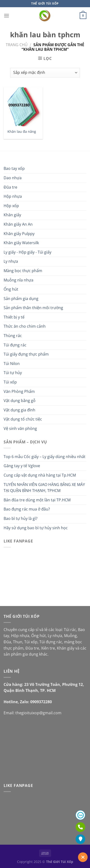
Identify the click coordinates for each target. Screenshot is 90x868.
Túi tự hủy (13, 373)
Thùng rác (13, 336)
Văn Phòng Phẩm (19, 391)
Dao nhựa (13, 178)
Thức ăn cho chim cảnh (25, 326)
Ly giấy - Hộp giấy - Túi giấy (27, 252)
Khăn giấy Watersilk (21, 243)
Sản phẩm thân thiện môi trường (33, 308)
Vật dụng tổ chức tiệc (23, 419)
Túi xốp (10, 382)
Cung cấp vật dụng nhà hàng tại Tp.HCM (40, 475)
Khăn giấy (12, 215)
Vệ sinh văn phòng (20, 428)
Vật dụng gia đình (19, 410)
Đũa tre (10, 187)
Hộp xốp (11, 206)
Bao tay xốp (14, 168)
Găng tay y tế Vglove (22, 466)
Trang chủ (17, 45)
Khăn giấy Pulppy (19, 234)
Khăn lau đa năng (22, 132)
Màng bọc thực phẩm (23, 271)
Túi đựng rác (15, 345)
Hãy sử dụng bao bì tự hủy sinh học (36, 528)
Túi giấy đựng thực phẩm (26, 354)
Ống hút (11, 289)
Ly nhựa (11, 261)
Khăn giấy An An (18, 224)
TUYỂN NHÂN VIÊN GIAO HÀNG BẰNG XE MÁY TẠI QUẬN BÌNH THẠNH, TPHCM (44, 488)
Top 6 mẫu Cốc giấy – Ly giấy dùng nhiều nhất (45, 457)
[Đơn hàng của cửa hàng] (45, 73)
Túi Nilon (12, 364)
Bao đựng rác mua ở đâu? (27, 509)
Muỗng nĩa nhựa (18, 280)
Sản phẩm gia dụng (21, 299)
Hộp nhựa (13, 196)
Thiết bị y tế (14, 317)
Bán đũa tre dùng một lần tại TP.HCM (37, 500)
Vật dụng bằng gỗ (20, 401)
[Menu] (6, 16)
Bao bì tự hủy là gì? (21, 518)
